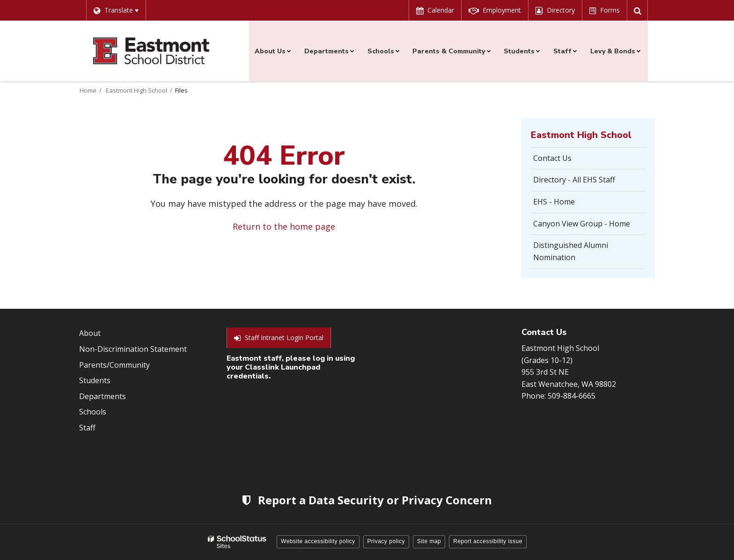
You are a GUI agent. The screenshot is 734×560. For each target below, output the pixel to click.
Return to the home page (284, 226)
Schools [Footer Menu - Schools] (93, 412)
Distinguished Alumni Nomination (571, 251)
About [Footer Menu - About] (90, 333)
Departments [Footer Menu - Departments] (103, 396)
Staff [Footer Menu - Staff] (87, 428)
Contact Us (552, 158)
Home (88, 90)
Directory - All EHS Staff (574, 180)
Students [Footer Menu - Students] (95, 380)
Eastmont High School (136, 90)
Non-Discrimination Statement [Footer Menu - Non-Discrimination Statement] (133, 349)
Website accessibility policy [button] (318, 541)
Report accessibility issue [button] (488, 541)
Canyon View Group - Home (582, 224)
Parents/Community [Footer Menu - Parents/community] (114, 365)
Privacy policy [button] (386, 541)
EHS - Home (554, 202)
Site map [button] (429, 541)
